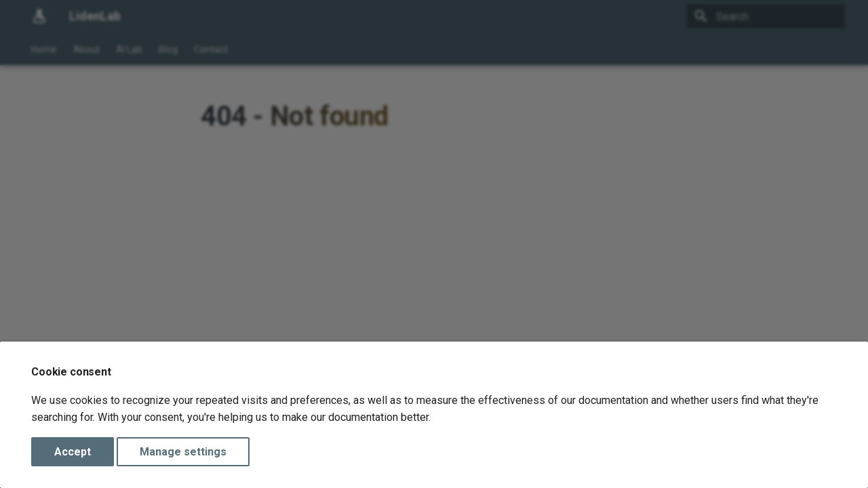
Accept (73, 452)
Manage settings (183, 452)
